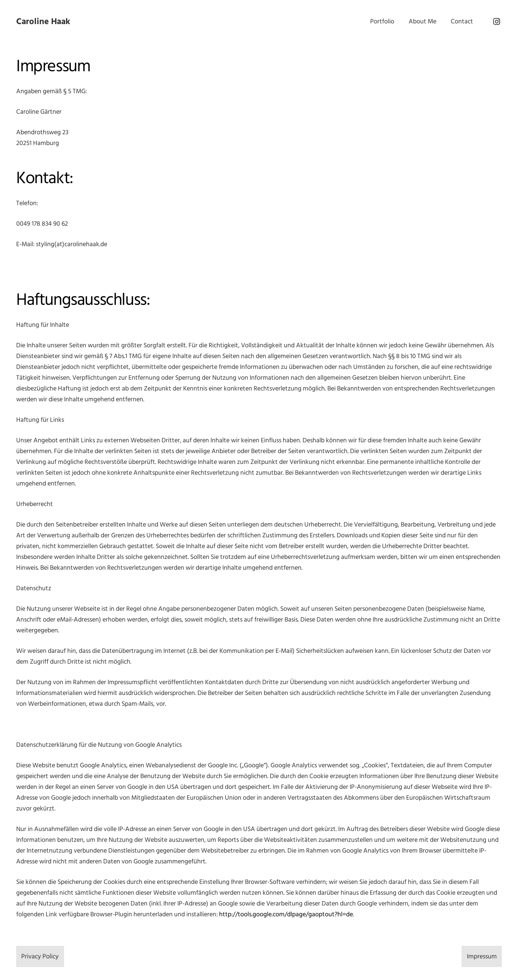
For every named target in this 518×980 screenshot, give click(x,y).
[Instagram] (496, 22)
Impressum (482, 956)
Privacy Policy (40, 956)
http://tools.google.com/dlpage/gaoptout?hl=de (286, 914)
